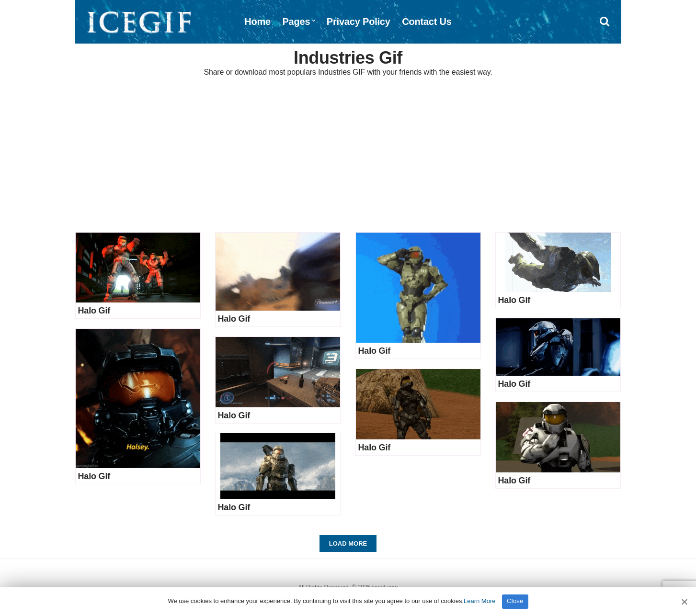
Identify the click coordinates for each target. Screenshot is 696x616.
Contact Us (427, 22)
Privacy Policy (359, 22)
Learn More (479, 601)
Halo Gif (94, 311)
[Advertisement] (348, 156)
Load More (348, 543)
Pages (296, 22)
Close (515, 601)
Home (257, 22)
